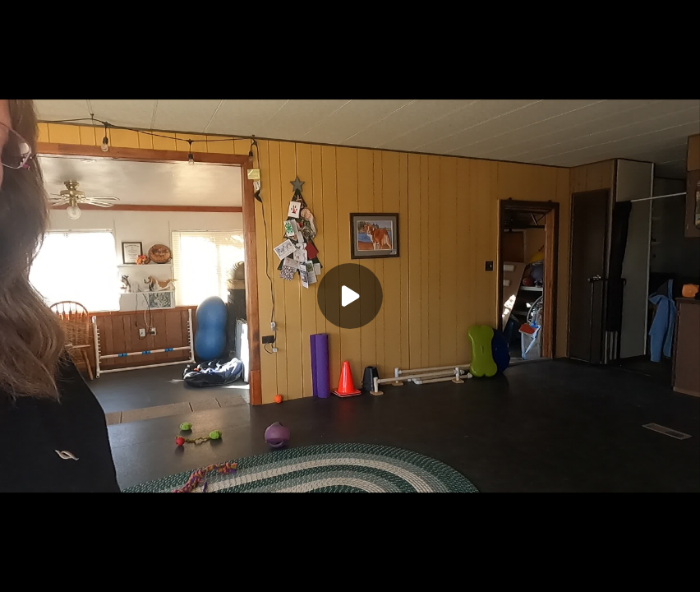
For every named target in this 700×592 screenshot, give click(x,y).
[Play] (350, 296)
